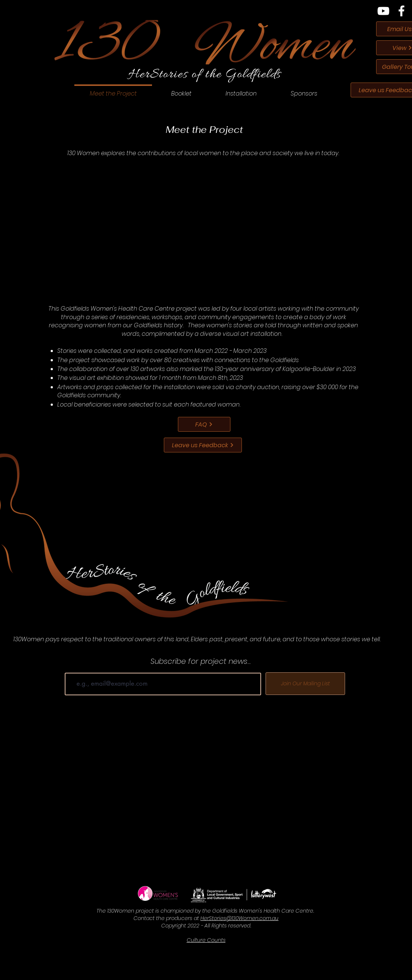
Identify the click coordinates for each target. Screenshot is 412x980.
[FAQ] (204, 424)
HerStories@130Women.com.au (239, 918)
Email (72, 667)
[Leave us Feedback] (203, 445)
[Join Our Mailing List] (305, 684)
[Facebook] (401, 11)
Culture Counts (206, 940)
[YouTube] (383, 11)
